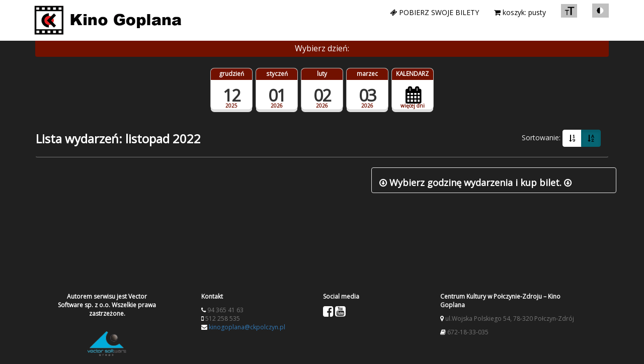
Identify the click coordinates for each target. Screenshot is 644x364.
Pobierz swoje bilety (434, 12)
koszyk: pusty (520, 12)
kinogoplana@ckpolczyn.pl (247, 327)
